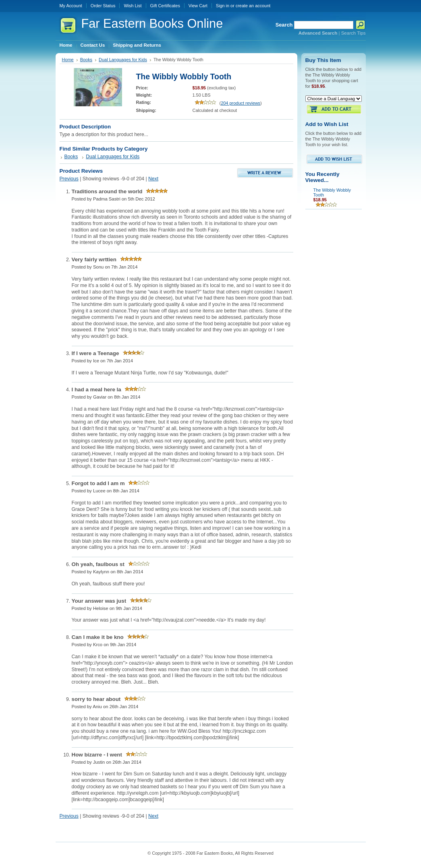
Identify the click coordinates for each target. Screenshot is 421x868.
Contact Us (93, 45)
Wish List (133, 6)
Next (153, 179)
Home (66, 45)
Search (284, 25)
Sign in (223, 6)
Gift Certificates (165, 6)
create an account (253, 6)
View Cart (198, 6)
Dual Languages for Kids (123, 60)
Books (86, 60)
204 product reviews (241, 103)
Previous (69, 179)
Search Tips (354, 33)
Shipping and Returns (137, 45)
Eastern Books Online (152, 24)
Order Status (103, 6)
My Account (71, 6)
